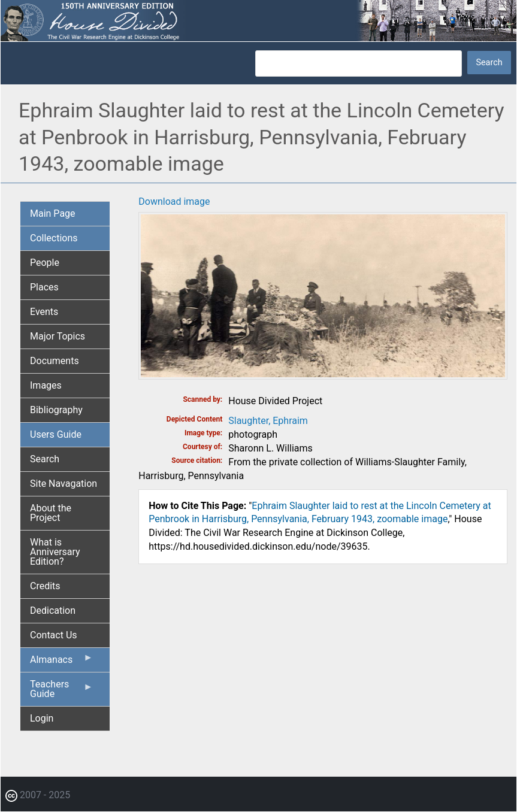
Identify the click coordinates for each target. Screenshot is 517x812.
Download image (174, 202)
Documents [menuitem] (55, 361)
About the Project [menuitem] (51, 513)
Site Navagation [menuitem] (64, 484)
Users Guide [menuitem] (56, 434)
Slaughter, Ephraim (268, 421)
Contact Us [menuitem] (54, 635)
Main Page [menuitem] (53, 213)
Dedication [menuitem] (53, 610)
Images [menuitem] (46, 385)
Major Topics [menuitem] (58, 336)
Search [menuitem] (45, 459)
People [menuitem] (45, 263)
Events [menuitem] (44, 312)
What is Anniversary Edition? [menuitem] (55, 552)
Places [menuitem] (44, 287)
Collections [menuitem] (54, 238)
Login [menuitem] (42, 718)
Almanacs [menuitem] (61, 662)
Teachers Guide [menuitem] (61, 692)
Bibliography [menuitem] (56, 410)
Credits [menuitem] (45, 586)
